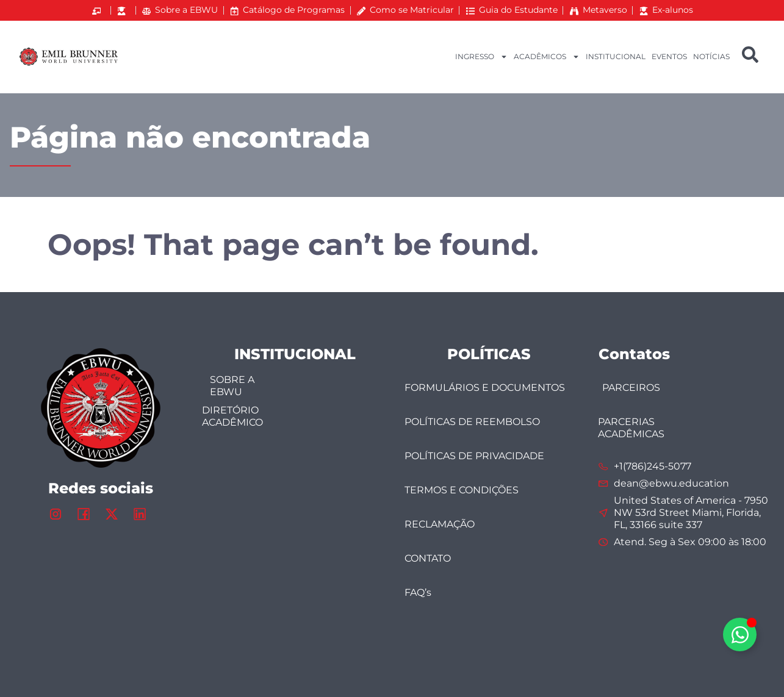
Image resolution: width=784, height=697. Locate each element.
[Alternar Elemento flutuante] (740, 634)
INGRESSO (481, 57)
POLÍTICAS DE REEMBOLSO (472, 422)
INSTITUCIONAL (616, 56)
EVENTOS (669, 56)
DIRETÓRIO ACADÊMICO (232, 416)
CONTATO (428, 558)
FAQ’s (418, 592)
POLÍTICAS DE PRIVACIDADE (474, 456)
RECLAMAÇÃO (440, 524)
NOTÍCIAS (711, 56)
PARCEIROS (631, 388)
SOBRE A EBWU (232, 386)
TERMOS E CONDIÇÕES (462, 490)
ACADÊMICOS (547, 57)
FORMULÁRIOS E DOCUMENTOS (485, 388)
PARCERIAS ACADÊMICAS (631, 428)
